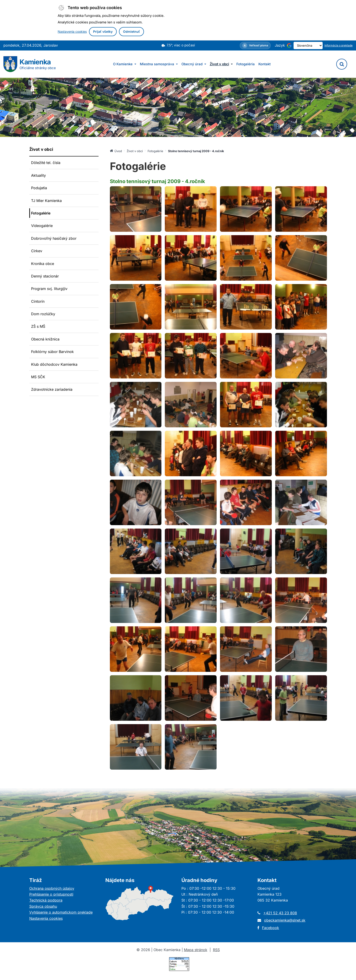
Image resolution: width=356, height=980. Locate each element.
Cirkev (37, 251)
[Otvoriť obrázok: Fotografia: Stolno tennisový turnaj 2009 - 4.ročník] (136, 209)
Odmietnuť (131, 31)
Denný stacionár (45, 276)
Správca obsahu (43, 906)
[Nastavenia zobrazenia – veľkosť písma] (247, 45)
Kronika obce (43, 264)
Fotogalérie (41, 213)
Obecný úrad (194, 64)
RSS (216, 950)
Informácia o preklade (339, 45)
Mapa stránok (196, 950)
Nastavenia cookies (72, 31)
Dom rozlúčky (43, 314)
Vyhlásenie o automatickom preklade (61, 912)
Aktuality (38, 175)
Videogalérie (42, 226)
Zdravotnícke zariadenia (52, 389)
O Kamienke (125, 64)
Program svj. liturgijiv (49, 289)
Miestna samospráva (159, 64)
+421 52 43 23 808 (280, 913)
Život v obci (221, 64)
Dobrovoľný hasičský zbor (54, 238)
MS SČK (38, 377)
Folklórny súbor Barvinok (52, 352)
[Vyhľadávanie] (342, 64)
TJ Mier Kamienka (46, 201)
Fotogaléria (246, 64)
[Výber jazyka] (304, 45)
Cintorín (38, 301)
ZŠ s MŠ (38, 326)
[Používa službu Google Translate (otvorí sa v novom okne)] (281, 45)
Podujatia (39, 188)
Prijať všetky (103, 31)
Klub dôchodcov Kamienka (54, 364)
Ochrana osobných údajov (52, 888)
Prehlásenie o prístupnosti (51, 894)
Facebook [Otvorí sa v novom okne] (271, 928)
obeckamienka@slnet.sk (285, 920)
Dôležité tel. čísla (46, 163)
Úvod (116, 151)
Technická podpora (46, 900)
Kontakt (265, 64)
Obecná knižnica (45, 339)
